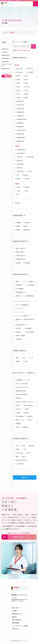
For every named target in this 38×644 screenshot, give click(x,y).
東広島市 (25, 175)
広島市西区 (19, 157)
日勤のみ (18, 409)
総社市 (26, 79)
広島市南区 (29, 157)
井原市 (26, 83)
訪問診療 (18, 332)
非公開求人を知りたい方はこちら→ (21, 50)
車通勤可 (18, 423)
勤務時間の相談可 (20, 391)
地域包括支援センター (22, 325)
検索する (33, 46)
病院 (17, 281)
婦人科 (28, 453)
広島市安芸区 (19, 171)
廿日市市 (26, 179)
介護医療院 (27, 328)
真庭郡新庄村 (19, 141)
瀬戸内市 (26, 87)
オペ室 (30, 358)
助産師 (25, 226)
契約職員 (27, 263)
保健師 (17, 226)
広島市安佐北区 (20, 153)
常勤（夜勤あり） (20, 252)
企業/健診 (18, 339)
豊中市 (26, 191)
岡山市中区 (29, 69)
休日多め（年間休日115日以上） (24, 402)
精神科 (17, 449)
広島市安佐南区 (20, 150)
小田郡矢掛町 (19, 108)
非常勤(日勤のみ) (20, 256)
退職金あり (30, 416)
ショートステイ (20, 312)
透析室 (17, 361)
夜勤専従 (18, 263)
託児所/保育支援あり (21, 394)
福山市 (29, 171)
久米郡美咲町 (19, 116)
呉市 (17, 175)
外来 (23, 358)
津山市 (26, 76)
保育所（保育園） (20, 336)
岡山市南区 (19, 72)
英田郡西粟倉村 (20, 137)
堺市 (17, 194)
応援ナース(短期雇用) (21, 427)
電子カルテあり (20, 420)
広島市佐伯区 (19, 164)
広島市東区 (19, 168)
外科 (23, 446)
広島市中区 (19, 161)
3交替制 (26, 413)
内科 (17, 446)
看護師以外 (26, 230)
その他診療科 (19, 464)
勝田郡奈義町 (19, 134)
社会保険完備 (19, 416)
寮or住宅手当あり (28, 405)
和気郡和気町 (19, 112)
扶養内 (26, 409)
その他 (25, 361)
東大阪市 (26, 187)
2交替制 (18, 413)
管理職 (17, 230)
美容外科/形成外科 (21, 460)
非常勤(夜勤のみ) (20, 259)
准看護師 (27, 223)
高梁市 (17, 98)
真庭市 (17, 90)
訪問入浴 (18, 328)
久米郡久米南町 (20, 130)
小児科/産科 (19, 453)
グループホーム (20, 308)
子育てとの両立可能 (21, 384)
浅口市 (17, 87)
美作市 (17, 94)
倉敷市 (17, 76)
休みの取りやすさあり (22, 387)
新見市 (26, 98)
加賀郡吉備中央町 (21, 119)
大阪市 (17, 187)
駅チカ (30, 420)
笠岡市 (17, 83)
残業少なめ (19, 398)
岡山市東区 (29, 72)
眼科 (17, 457)
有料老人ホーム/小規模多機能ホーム (24, 297)
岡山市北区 (19, 69)
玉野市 (17, 79)
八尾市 (17, 191)
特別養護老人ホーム (21, 292)
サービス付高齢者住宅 (22, 305)
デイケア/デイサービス (22, 301)
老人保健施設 (19, 289)
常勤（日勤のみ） (20, 248)
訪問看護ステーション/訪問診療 (24, 285)
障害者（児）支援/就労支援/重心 (24, 320)
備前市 (26, 94)
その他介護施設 (29, 332)
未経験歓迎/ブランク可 (22, 380)
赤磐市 (26, 90)
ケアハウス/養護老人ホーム (23, 316)
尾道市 (17, 179)
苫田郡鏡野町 (19, 123)
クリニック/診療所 (27, 281)
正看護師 (18, 223)
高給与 (17, 405)
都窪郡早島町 (19, 101)
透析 (24, 449)
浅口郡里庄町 (19, 105)
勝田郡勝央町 (19, 127)
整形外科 (31, 446)
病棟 (17, 358)
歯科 (23, 457)
